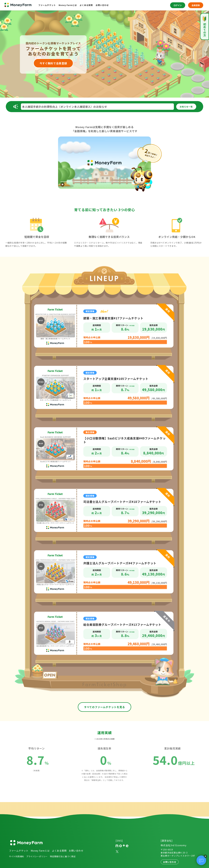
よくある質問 (86, 5)
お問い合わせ (102, 5)
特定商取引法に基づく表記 (63, 856)
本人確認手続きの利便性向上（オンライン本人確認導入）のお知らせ (65, 107)
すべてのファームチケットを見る (105, 707)
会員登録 (196, 5)
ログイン (178, 5)
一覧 (186, 107)
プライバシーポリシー (37, 856)
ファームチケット (47, 5)
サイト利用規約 (16, 856)
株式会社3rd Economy (174, 845)
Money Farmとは (68, 5)
